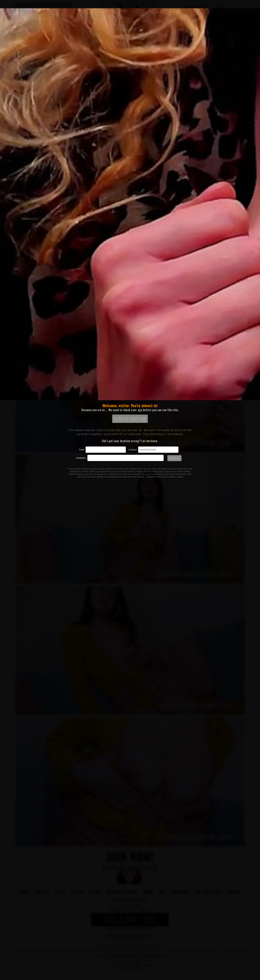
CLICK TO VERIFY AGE (130, 419)
